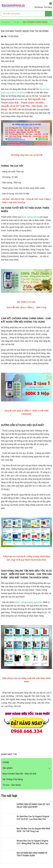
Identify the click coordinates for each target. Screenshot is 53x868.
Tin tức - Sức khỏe (12, 785)
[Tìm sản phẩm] (26, 14)
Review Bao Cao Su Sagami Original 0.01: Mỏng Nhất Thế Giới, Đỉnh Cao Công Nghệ (32, 843)
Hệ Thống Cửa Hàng (13, 779)
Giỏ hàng (48, 5)
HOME (6, 762)
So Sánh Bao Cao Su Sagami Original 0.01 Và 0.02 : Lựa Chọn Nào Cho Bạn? (33, 819)
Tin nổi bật (9, 796)
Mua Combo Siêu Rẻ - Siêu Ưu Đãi (19, 774)
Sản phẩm (8, 768)
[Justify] (49, 14)
